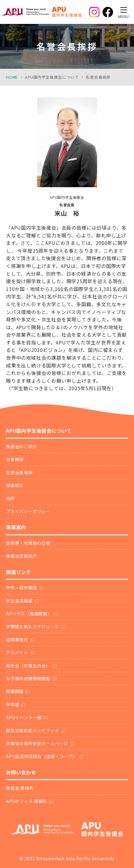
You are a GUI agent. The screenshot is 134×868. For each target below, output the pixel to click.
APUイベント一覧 (24, 717)
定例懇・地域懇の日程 (28, 543)
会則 (10, 498)
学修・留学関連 (22, 588)
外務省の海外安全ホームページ (37, 743)
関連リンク (19, 572)
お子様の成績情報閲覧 (28, 678)
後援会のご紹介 (22, 446)
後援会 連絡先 (20, 788)
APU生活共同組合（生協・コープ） (42, 756)
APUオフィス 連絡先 (27, 801)
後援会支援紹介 (22, 556)
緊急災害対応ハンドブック (33, 730)
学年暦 (13, 704)
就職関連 (15, 691)
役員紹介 (15, 485)
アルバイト (17, 652)
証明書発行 (17, 640)
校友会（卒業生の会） (28, 666)
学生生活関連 (19, 601)
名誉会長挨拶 (19, 472)
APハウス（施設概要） (29, 614)
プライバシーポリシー (28, 511)
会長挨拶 (15, 459)
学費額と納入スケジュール (33, 626)
